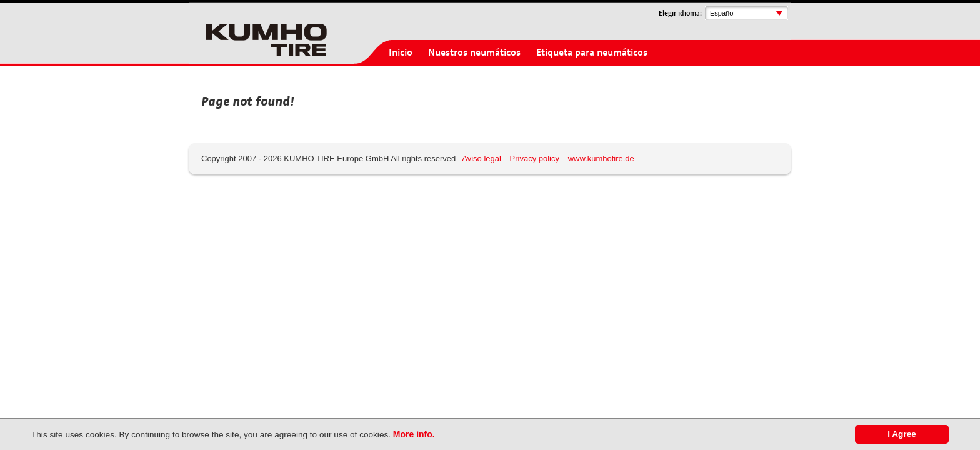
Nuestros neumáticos (474, 52)
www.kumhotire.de (601, 158)
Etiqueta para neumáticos (592, 52)
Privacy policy (535, 158)
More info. (414, 434)
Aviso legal (482, 158)
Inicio (401, 52)
